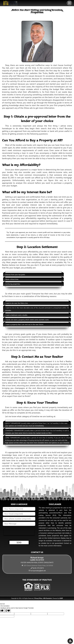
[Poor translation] (8, 611)
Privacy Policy (38, 598)
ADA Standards (47, 598)
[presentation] (19, 532)
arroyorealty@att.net (38, 571)
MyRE (61, 598)
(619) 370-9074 (38, 568)
